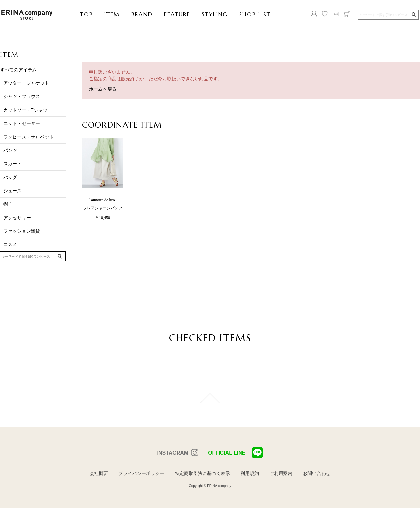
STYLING (215, 14)
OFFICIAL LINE (235, 453)
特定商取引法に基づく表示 (202, 473)
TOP (86, 14)
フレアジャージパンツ (103, 208)
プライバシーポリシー (141, 473)
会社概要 (99, 473)
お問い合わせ (317, 473)
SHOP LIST (255, 14)
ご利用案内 (281, 473)
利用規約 (250, 473)
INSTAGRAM (173, 453)
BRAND (142, 14)
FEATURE (177, 14)
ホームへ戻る (103, 89)
